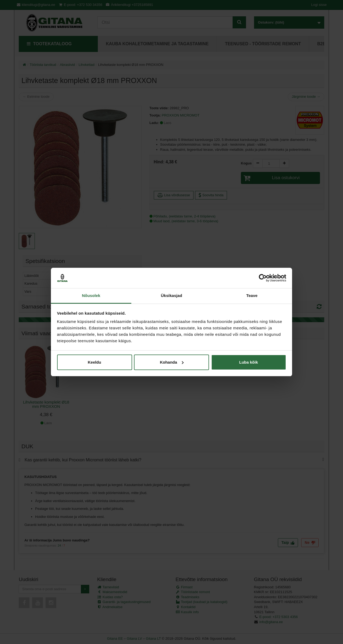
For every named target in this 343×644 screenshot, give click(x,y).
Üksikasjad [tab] (171, 295)
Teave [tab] (252, 295)
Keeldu (94, 362)
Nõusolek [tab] (91, 295)
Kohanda (172, 362)
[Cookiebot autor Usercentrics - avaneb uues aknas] (263, 278)
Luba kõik (248, 362)
